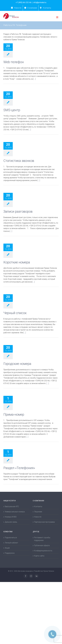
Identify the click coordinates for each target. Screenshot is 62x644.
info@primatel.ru (40, 2)
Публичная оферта (42, 545)
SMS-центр (12, 110)
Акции (7, 548)
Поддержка (10, 553)
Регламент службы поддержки (42, 539)
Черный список (15, 313)
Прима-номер (14, 415)
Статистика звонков (19, 161)
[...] (34, 79)
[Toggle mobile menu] (57, 17)
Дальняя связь (11, 522)
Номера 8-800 (11, 517)
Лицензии (38, 512)
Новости (38, 517)
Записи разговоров (18, 211)
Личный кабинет (11, 543)
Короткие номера (17, 262)
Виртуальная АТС (12, 506)
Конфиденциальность (43, 551)
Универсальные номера (15, 512)
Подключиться (11, 538)
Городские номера (17, 364)
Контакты (38, 506)
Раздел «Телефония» (19, 468)
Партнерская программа (44, 522)
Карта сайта (39, 556)
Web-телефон (14, 62)
